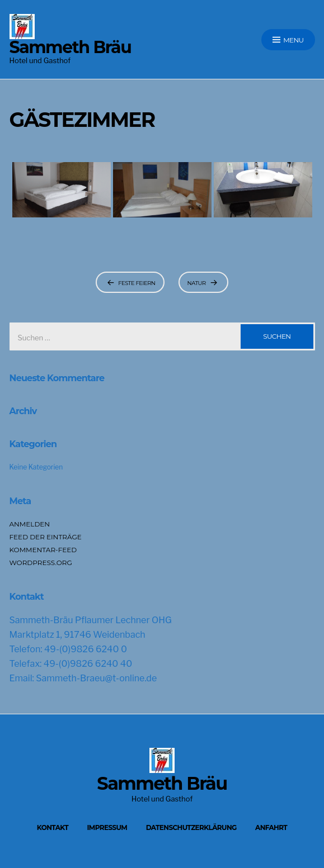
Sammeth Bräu (71, 47)
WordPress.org (41, 563)
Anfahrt (271, 827)
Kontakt (53, 827)
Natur (197, 283)
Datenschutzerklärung (191, 827)
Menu (288, 40)
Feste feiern (137, 283)
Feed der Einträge (46, 537)
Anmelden (30, 524)
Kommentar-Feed (43, 550)
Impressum (107, 827)
